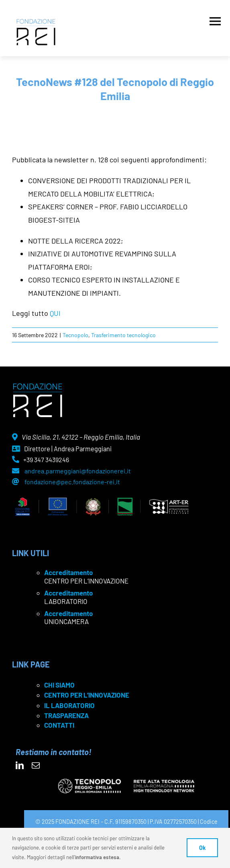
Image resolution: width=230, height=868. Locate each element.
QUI (55, 313)
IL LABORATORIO (69, 705)
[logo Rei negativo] (38, 386)
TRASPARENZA (66, 715)
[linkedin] (20, 766)
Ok (202, 848)
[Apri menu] (215, 19)
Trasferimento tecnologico (123, 335)
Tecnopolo (75, 335)
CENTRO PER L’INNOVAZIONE (87, 695)
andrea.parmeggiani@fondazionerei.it (78, 471)
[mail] (36, 766)
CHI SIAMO (59, 685)
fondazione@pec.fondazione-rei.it (72, 482)
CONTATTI (59, 725)
